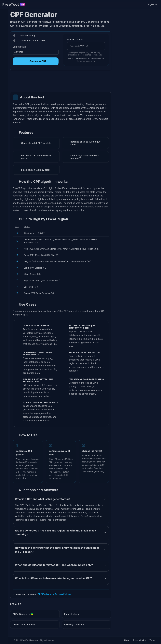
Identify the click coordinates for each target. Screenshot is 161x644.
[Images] (4, 27)
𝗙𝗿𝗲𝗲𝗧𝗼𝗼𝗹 (14, 5)
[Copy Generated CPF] (101, 46)
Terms (152, 640)
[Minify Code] (4, 54)
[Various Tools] (4, 75)
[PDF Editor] (4, 13)
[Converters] (4, 68)
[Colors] (4, 20)
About (127, 640)
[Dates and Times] (4, 40)
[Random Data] (4, 47)
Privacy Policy (139, 640)
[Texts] (4, 33)
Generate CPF (36, 61)
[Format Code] (4, 61)
